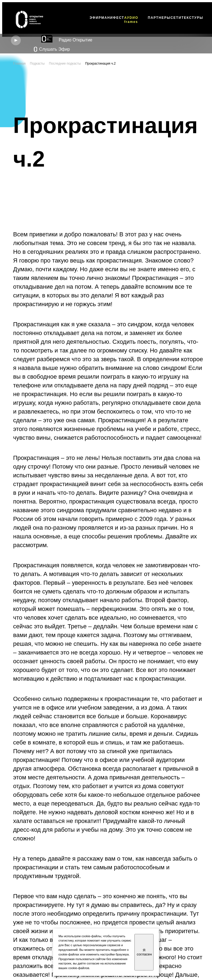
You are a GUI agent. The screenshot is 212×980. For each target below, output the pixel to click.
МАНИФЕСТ (113, 18)
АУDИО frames (131, 20)
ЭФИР (95, 18)
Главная (19, 64)
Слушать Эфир (52, 49)
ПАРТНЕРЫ (159, 18)
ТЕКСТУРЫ (192, 18)
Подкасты (37, 64)
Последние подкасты (65, 64)
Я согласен (144, 952)
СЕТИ (176, 18)
